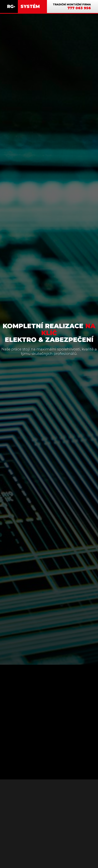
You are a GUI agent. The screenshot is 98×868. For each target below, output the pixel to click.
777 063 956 (79, 8)
